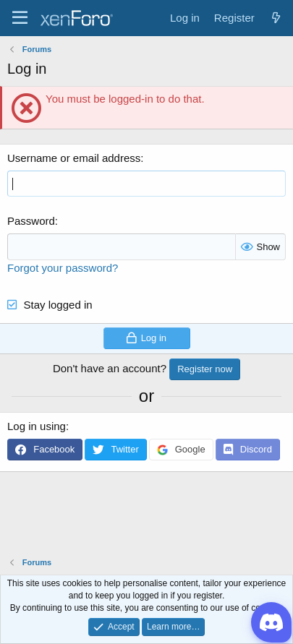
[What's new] (276, 18)
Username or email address (74, 158)
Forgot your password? (63, 268)
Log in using (37, 426)
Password (31, 221)
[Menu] (20, 18)
